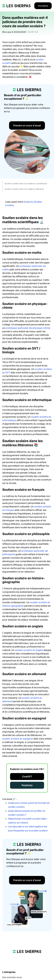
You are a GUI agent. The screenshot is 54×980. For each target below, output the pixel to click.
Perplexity (27, 785)
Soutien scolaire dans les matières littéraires (24, 189)
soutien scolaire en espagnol (18, 739)
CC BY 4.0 (33, 32)
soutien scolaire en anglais (29, 650)
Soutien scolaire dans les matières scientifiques (26, 183)
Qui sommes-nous (12, 977)
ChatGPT (27, 777)
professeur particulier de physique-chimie (28, 328)
